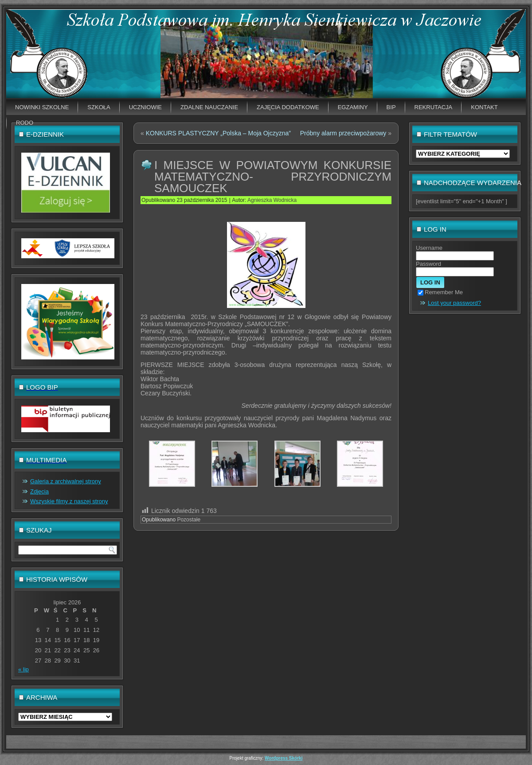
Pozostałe (189, 520)
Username (429, 248)
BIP (391, 107)
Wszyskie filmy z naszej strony (69, 501)
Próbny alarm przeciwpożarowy (343, 133)
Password (428, 264)
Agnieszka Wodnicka (272, 200)
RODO (25, 123)
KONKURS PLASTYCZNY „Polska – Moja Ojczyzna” (218, 133)
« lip (23, 669)
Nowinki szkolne (42, 107)
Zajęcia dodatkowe (288, 107)
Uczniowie (145, 107)
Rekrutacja (434, 107)
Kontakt (484, 107)
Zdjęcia (39, 491)
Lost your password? (454, 303)
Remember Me (440, 292)
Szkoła (99, 107)
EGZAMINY (353, 107)
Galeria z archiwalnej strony (66, 481)
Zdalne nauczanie (209, 107)
